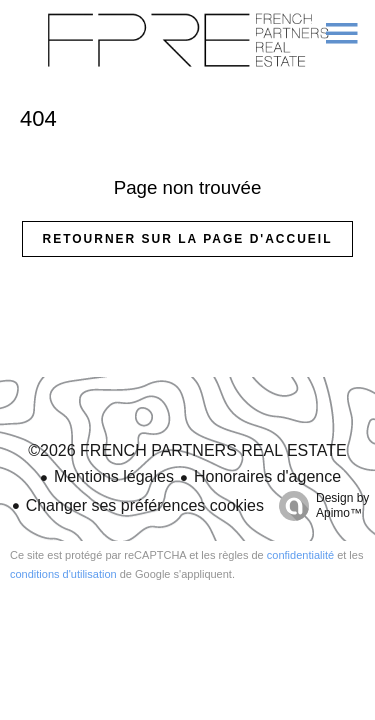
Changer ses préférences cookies (145, 505)
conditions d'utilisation (63, 574)
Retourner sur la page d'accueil (188, 239)
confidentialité (300, 555)
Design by (319, 506)
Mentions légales (114, 476)
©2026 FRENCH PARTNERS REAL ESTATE (187, 450)
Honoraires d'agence (267, 476)
